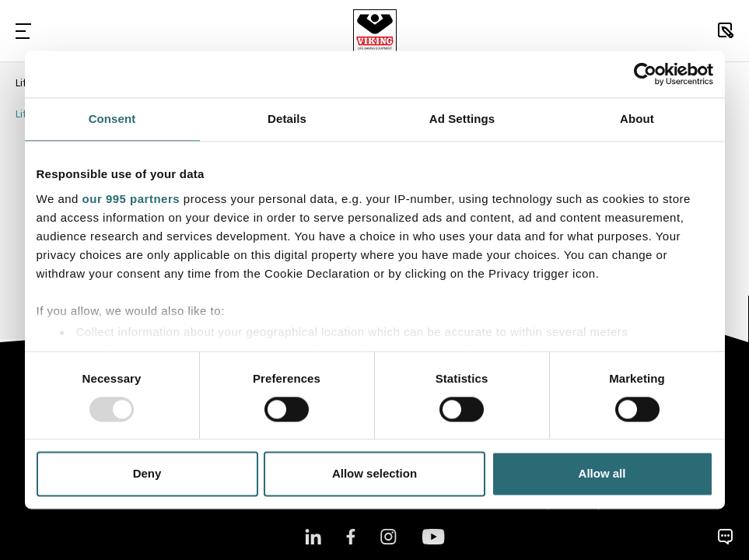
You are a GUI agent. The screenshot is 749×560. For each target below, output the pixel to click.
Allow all (602, 474)
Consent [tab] (112, 119)
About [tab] (637, 119)
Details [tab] (287, 119)
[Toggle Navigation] (23, 31)
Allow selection (374, 474)
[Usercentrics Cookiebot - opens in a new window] (645, 74)
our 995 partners (131, 199)
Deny (147, 474)
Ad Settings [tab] (462, 119)
